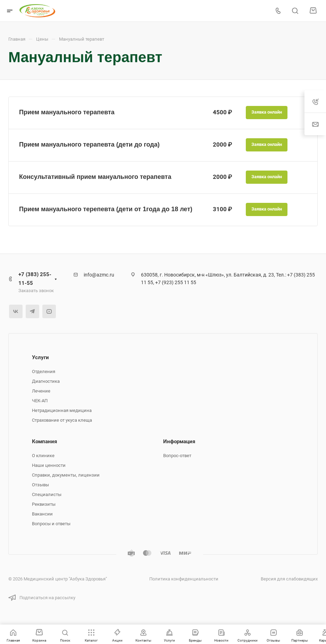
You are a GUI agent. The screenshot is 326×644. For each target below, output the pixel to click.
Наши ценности (49, 465)
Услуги (40, 357)
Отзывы (40, 485)
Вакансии (42, 514)
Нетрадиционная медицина (62, 410)
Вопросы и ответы (51, 524)
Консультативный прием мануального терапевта (95, 177)
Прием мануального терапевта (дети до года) (89, 145)
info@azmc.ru (99, 275)
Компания (44, 441)
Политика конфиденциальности (184, 579)
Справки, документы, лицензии (66, 475)
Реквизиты (44, 504)
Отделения (44, 371)
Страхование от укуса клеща (62, 420)
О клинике (43, 456)
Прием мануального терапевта (67, 112)
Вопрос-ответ (177, 456)
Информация (179, 441)
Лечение (41, 391)
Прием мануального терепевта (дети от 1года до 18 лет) (106, 209)
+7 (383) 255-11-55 (35, 279)
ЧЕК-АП (40, 401)
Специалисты (47, 494)
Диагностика (46, 381)
